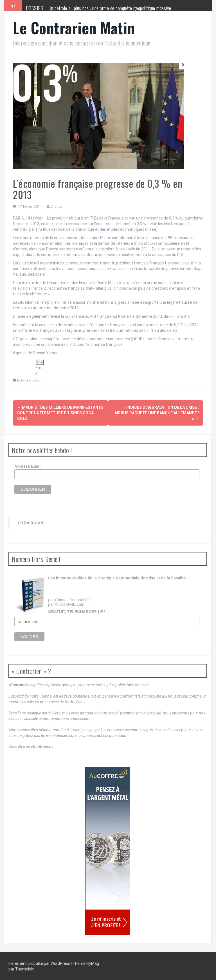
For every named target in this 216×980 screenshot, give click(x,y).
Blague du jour (29, 380)
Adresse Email (28, 466)
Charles (56, 206)
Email (40, 368)
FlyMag (93, 963)
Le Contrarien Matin (74, 28)
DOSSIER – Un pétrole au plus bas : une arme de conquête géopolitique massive (99, 8)
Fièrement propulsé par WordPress (40, 963)
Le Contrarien (30, 522)
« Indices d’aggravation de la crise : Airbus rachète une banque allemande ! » (157, 413)
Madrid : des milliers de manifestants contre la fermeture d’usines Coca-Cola (60, 413)
